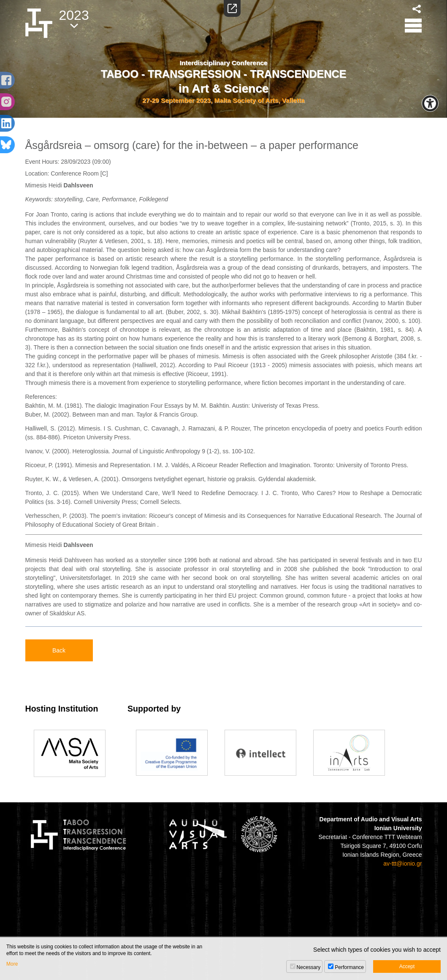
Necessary (309, 967)
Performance (349, 967)
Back (59, 650)
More (12, 964)
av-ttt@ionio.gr (402, 864)
